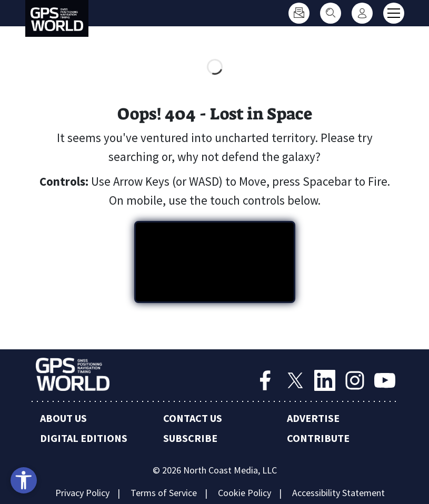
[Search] (331, 13)
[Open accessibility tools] (24, 480)
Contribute (318, 438)
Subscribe (190, 438)
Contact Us (193, 418)
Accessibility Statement (338, 493)
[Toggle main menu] (394, 13)
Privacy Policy (82, 493)
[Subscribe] (299, 13)
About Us (63, 418)
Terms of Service (164, 493)
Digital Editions (84, 438)
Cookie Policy (245, 493)
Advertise (313, 418)
